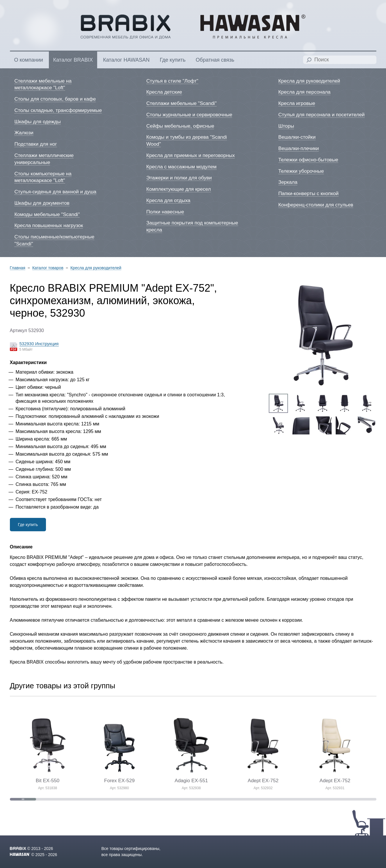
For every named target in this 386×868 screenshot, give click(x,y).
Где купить (28, 525)
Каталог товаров (48, 268)
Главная (18, 268)
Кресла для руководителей (96, 268)
